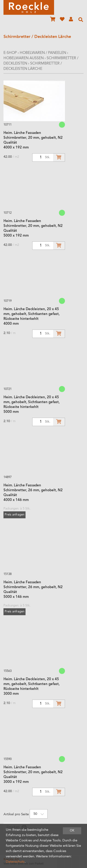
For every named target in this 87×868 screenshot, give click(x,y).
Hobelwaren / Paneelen (43, 53)
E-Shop (10, 53)
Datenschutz (15, 862)
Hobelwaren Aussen (24, 58)
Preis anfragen (14, 515)
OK (72, 831)
